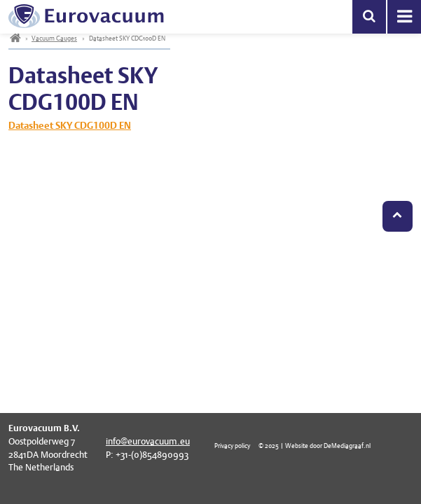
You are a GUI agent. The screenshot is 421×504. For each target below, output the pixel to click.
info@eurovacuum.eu (148, 441)
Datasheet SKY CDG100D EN (70, 125)
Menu (404, 17)
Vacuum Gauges (54, 38)
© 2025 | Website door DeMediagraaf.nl (315, 446)
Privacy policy (232, 446)
